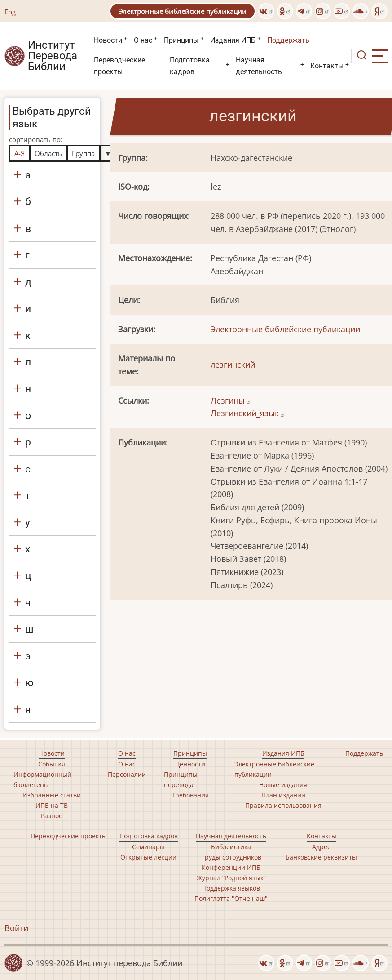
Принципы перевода (181, 780)
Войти (16, 928)
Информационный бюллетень (42, 780)
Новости (108, 40)
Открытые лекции (148, 857)
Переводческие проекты (119, 66)
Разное (52, 816)
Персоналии (127, 774)
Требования (190, 795)
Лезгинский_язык (248, 413)
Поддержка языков (231, 888)
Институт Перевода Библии (53, 56)
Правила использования (283, 805)
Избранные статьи (52, 795)
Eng (10, 12)
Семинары (148, 847)
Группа (83, 153)
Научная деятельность (259, 66)
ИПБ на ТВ (52, 805)
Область (48, 153)
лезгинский (233, 365)
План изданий (283, 795)
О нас (143, 40)
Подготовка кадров (190, 66)
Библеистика (231, 847)
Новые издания (283, 785)
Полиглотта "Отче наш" (231, 898)
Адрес (321, 847)
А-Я (20, 153)
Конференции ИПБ (231, 867)
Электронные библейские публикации (183, 11)
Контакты (327, 66)
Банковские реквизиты (321, 857)
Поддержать (288, 40)
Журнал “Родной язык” (231, 878)
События (52, 764)
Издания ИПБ (233, 40)
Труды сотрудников (231, 857)
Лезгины (231, 401)
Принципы (181, 40)
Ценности (190, 764)
